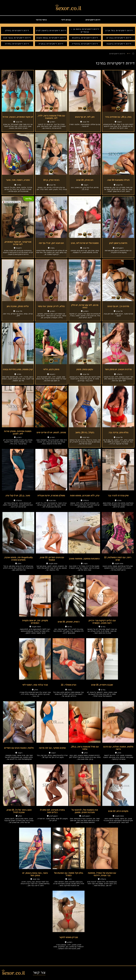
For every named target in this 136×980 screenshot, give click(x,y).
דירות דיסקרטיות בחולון (17, 30)
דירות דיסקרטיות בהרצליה (85, 44)
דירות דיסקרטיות (93, 20)
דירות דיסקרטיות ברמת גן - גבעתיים (85, 30)
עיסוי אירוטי (41, 20)
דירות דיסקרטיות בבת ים (119, 38)
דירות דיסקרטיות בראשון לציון (51, 30)
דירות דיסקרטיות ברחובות (85, 38)
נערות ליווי (66, 20)
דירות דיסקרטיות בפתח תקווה (51, 38)
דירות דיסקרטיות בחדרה (17, 44)
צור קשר (39, 972)
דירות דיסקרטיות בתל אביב (119, 30)
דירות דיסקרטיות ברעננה (119, 44)
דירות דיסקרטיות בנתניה (51, 44)
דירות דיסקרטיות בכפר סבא (17, 38)
